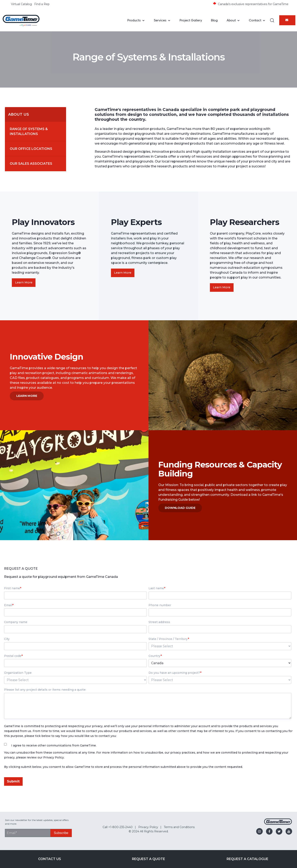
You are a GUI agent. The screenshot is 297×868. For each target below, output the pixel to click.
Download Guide (180, 508)
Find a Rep (42, 4)
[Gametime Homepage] (278, 824)
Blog (214, 20)
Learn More (24, 282)
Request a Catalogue (247, 859)
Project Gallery (191, 20)
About (231, 20)
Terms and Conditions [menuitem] (179, 827)
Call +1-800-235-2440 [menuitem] (118, 827)
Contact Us (50, 859)
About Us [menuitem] (19, 114)
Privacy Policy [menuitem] (148, 827)
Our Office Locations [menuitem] (31, 149)
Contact (255, 20)
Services (160, 20)
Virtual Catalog (21, 4)
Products (134, 20)
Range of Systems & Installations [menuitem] (29, 131)
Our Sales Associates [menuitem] (31, 164)
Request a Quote (148, 859)
